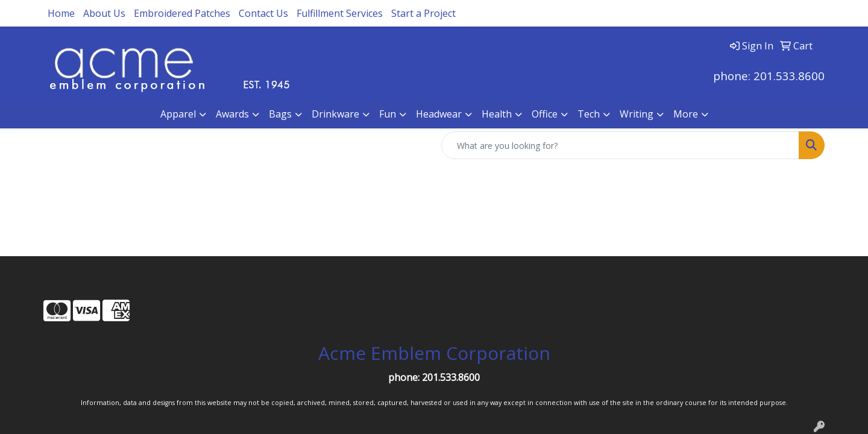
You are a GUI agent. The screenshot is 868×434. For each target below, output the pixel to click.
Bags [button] (280, 114)
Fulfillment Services (340, 13)
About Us (104, 13)
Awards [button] (232, 114)
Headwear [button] (439, 114)
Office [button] (545, 114)
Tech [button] (589, 114)
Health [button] (497, 114)
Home (61, 13)
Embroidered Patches (182, 13)
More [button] (686, 114)
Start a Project (423, 13)
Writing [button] (637, 114)
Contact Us (263, 13)
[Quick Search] (620, 145)
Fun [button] (388, 114)
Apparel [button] (178, 114)
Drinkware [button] (335, 114)
